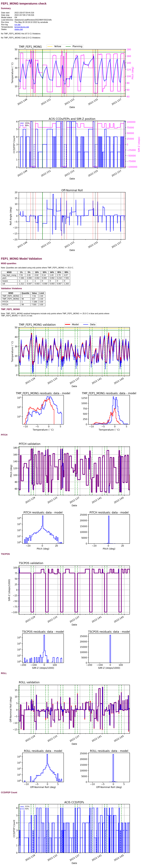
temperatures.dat (22, 27)
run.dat (17, 25)
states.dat (19, 29)
